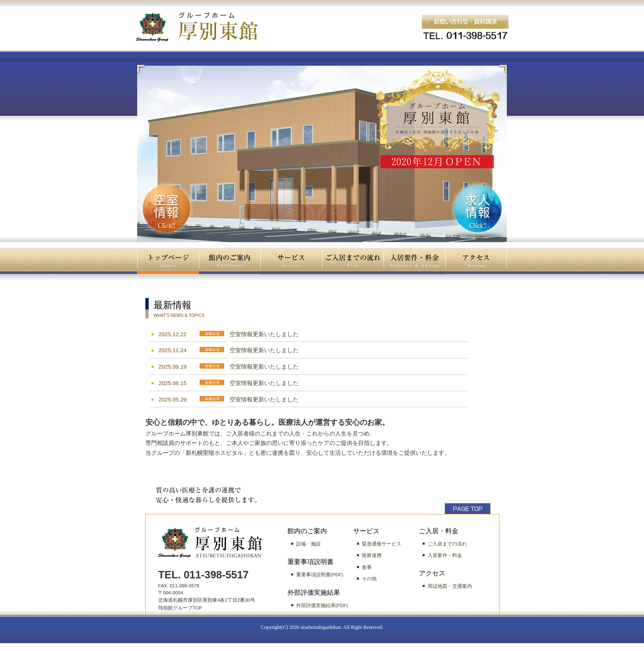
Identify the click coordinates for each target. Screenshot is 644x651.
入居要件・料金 (445, 555)
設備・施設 (308, 544)
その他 (369, 579)
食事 (367, 567)
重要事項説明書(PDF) (320, 575)
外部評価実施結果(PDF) (322, 605)
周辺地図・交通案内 (450, 586)
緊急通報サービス (382, 544)
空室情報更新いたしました (264, 334)
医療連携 (372, 555)
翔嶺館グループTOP (180, 608)
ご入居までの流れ (447, 544)
